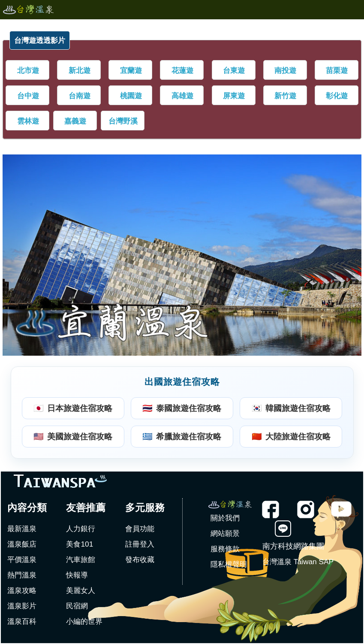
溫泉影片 (22, 606)
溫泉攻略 (22, 590)
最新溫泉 (22, 529)
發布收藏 (140, 559)
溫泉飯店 (22, 544)
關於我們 (225, 518)
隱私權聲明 (229, 564)
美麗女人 (81, 590)
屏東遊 (234, 96)
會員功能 (140, 529)
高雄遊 (182, 96)
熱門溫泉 (22, 575)
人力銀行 (81, 529)
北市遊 (28, 70)
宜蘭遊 (131, 70)
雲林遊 (28, 121)
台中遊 (28, 96)
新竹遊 (285, 96)
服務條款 (225, 549)
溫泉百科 (22, 621)
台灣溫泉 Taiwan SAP (298, 562)
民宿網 (77, 606)
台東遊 (234, 70)
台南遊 (80, 96)
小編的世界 (84, 621)
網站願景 (225, 533)
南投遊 (285, 70)
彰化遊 (337, 96)
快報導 (77, 575)
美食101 (80, 544)
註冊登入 (140, 544)
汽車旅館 (81, 559)
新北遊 (80, 70)
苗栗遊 (337, 70)
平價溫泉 (22, 559)
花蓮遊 (182, 70)
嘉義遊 (75, 121)
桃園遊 (131, 96)
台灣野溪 (123, 121)
